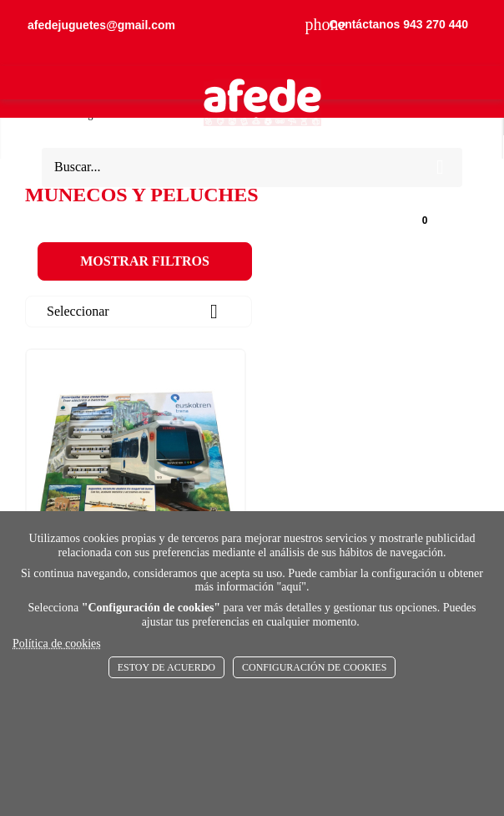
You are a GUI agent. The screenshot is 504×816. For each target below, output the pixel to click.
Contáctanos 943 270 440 (387, 24)
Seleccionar (139, 312)
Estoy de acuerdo (166, 667)
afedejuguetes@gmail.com (101, 25)
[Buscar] (237, 168)
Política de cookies (57, 644)
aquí (291, 587)
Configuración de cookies (314, 667)
